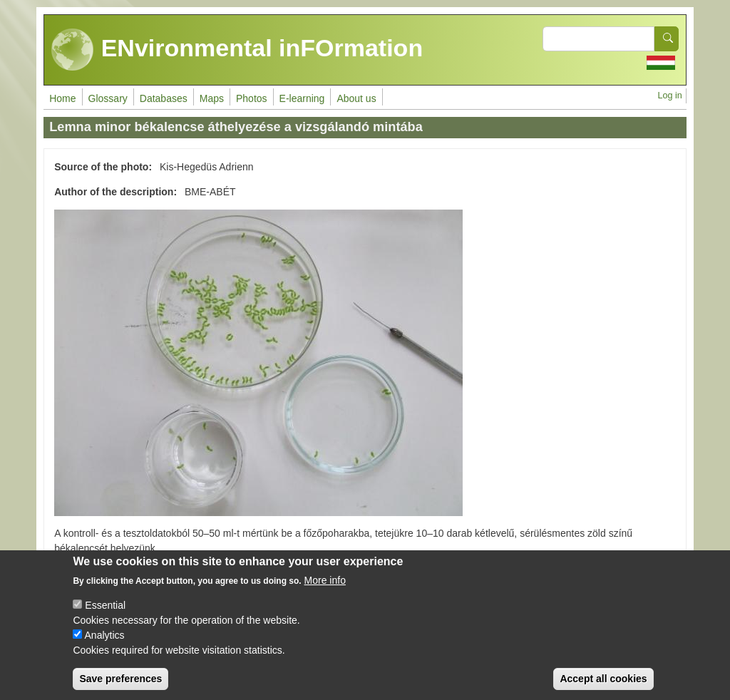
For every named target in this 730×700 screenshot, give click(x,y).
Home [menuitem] (62, 98)
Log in (669, 96)
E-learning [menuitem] (302, 98)
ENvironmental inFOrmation (237, 50)
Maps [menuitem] (212, 98)
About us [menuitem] (356, 98)
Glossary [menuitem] (108, 98)
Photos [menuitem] (252, 98)
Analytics (105, 647)
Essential (105, 617)
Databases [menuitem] (164, 98)
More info (325, 592)
